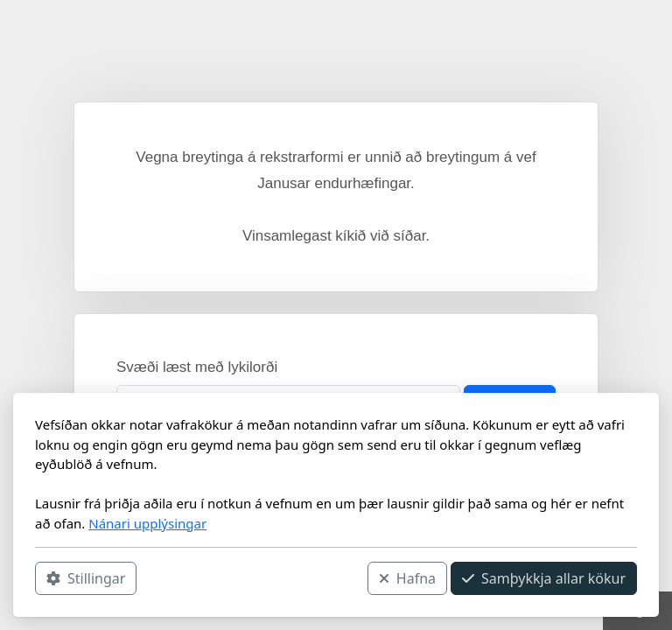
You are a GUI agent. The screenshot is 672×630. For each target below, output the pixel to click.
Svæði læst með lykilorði (197, 367)
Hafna (407, 578)
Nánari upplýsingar (147, 523)
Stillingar (86, 578)
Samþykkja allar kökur (544, 578)
